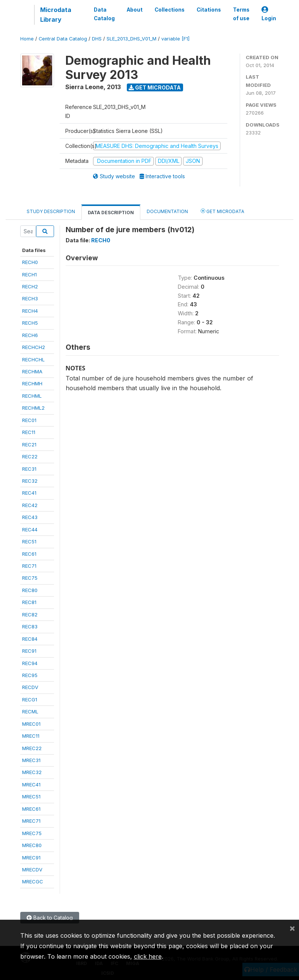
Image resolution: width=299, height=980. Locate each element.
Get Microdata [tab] (222, 211)
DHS (97, 39)
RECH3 (30, 298)
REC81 (29, 602)
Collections (170, 10)
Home (27, 39)
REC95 (30, 675)
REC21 (29, 445)
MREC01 (31, 724)
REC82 (30, 615)
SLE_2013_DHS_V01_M (131, 39)
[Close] (292, 928)
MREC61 (31, 809)
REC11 (29, 432)
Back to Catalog (50, 918)
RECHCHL (33, 359)
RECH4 (30, 311)
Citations (209, 10)
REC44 (30, 530)
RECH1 (29, 274)
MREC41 (31, 785)
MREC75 (32, 833)
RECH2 (30, 286)
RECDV (30, 687)
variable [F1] (175, 39)
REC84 (30, 639)
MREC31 (31, 760)
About (135, 10)
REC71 (29, 566)
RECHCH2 (34, 347)
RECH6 (30, 335)
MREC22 (32, 748)
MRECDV (32, 870)
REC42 (30, 505)
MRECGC (33, 882)
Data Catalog (104, 14)
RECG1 (30, 700)
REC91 (29, 651)
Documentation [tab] (167, 211)
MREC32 (32, 772)
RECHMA (32, 371)
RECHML (32, 396)
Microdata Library (56, 15)
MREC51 (31, 797)
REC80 (30, 590)
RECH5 (30, 323)
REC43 (30, 517)
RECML (30, 712)
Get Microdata (155, 87)
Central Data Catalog (63, 39)
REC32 (30, 481)
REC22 (30, 456)
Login (269, 14)
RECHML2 (33, 408)
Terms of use (241, 14)
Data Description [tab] (111, 213)
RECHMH (32, 383)
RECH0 (30, 262)
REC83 (30, 626)
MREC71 (31, 821)
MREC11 (31, 736)
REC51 (29, 541)
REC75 (30, 578)
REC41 (29, 493)
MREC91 (31, 858)
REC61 (29, 554)
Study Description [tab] (51, 211)
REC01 (29, 420)
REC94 (30, 663)
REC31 (29, 469)
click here (148, 956)
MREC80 (32, 845)
